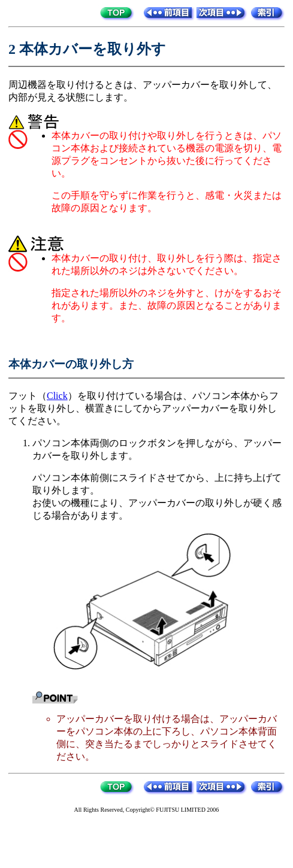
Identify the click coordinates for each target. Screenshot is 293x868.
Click (57, 396)
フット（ (28, 396)
